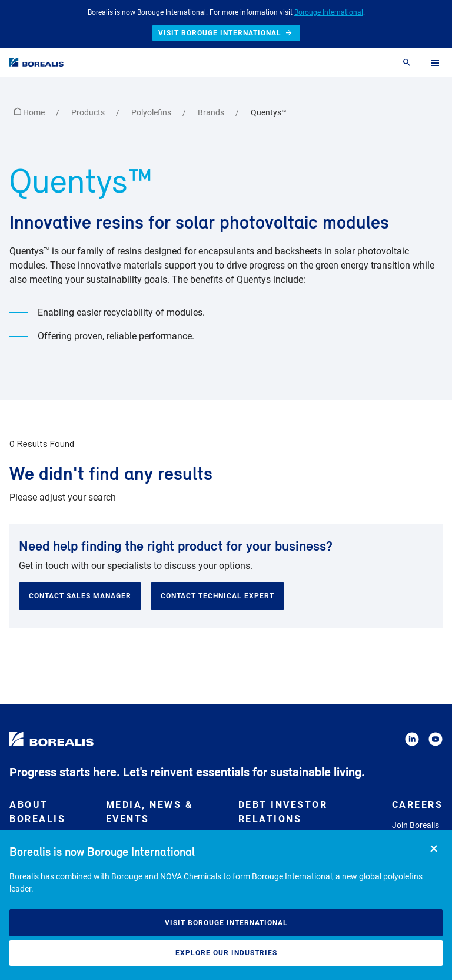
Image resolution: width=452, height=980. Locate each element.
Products (89, 112)
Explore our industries (226, 953)
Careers (418, 805)
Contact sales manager (80, 596)
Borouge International (329, 12)
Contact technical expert (217, 596)
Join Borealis (416, 825)
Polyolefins (152, 112)
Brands (212, 112)
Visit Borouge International (226, 923)
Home (30, 112)
